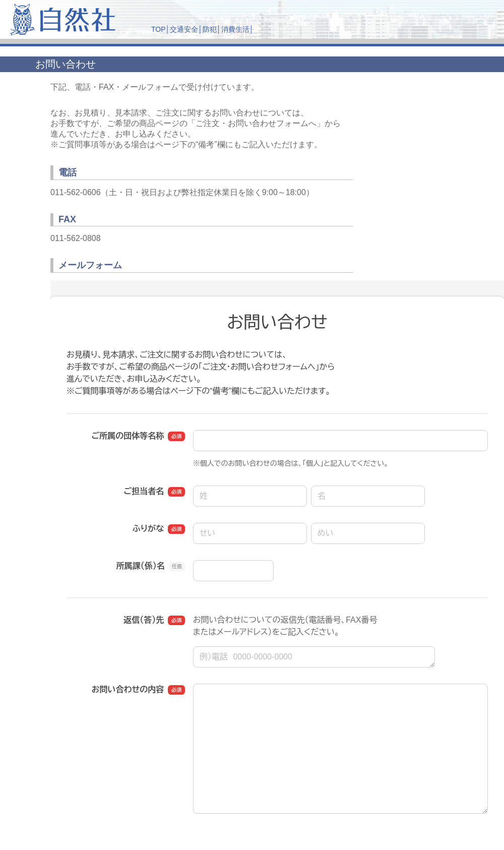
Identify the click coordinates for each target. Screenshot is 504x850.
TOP (159, 29)
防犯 (210, 29)
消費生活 (235, 29)
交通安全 (184, 29)
